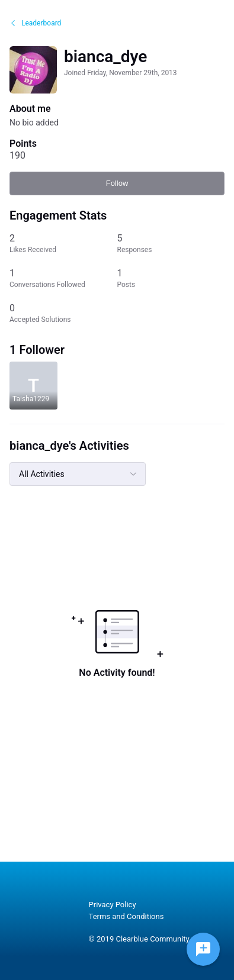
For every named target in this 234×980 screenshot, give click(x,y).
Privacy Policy (113, 905)
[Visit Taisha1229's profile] (33, 386)
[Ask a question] (203, 949)
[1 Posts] (171, 278)
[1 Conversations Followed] (63, 278)
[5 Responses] (171, 244)
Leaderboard (35, 23)
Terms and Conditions (126, 916)
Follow (117, 183)
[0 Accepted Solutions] (63, 313)
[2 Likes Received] (63, 244)
